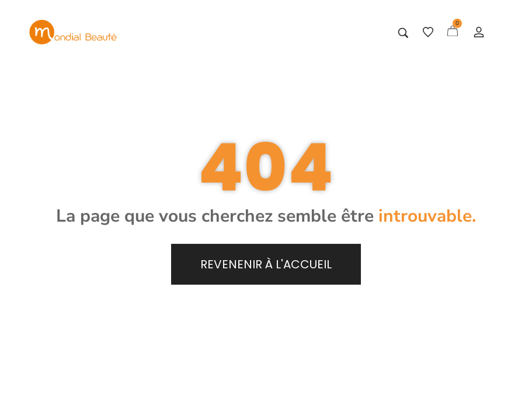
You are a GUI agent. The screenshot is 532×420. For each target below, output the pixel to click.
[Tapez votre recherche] (403, 33)
